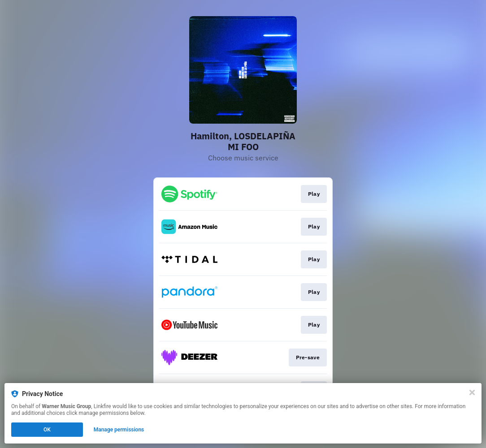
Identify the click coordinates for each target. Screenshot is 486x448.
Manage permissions (119, 430)
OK (47, 430)
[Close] (472, 392)
